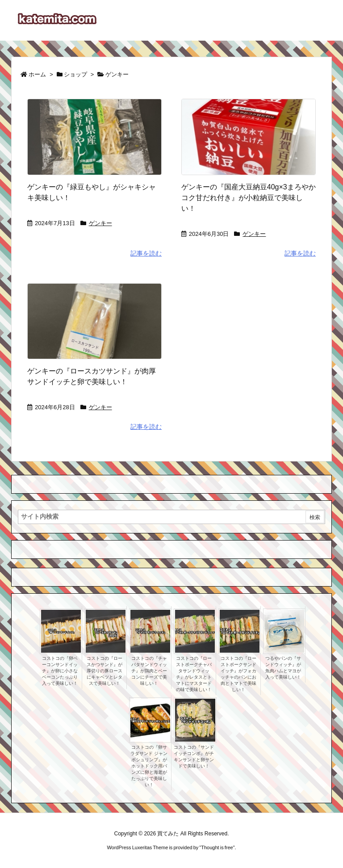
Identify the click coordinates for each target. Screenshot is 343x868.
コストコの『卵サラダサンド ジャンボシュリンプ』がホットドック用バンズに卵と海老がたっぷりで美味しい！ (149, 766)
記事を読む (146, 253)
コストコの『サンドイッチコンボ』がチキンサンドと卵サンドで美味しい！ (194, 757)
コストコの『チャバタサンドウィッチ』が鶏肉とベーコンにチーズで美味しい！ (149, 671)
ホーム (37, 74)
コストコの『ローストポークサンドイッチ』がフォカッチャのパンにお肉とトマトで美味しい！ (238, 674)
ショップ (75, 74)
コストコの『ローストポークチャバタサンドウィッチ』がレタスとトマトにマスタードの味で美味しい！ (194, 674)
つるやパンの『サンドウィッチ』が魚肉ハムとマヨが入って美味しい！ (283, 668)
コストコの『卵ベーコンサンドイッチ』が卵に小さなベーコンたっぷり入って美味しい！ (60, 671)
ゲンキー (100, 223)
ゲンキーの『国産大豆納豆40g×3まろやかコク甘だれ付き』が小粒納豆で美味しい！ (249, 198)
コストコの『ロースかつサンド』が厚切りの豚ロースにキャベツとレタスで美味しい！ (105, 671)
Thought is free (217, 847)
